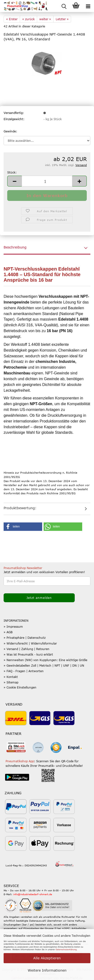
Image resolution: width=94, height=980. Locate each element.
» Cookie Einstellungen (20, 687)
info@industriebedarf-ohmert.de (33, 894)
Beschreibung (15, 247)
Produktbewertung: (20, 508)
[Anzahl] (47, 181)
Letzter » (62, 19)
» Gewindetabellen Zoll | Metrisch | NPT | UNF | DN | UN (44, 665)
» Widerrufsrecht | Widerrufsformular (30, 643)
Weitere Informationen (47, 970)
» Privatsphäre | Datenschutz (25, 638)
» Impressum (13, 626)
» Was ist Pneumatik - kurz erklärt (28, 654)
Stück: (12, 172)
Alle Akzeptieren (47, 958)
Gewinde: (10, 131)
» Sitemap (11, 682)
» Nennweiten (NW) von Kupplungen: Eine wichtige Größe (45, 660)
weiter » (45, 19)
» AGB (8, 632)
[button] (14, 181)
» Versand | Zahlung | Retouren (27, 649)
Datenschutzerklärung (66, 949)
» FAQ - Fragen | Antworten (24, 671)
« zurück (28, 19)
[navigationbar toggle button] (88, 6)
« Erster (12, 19)
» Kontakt (11, 677)
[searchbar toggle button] (64, 6)
